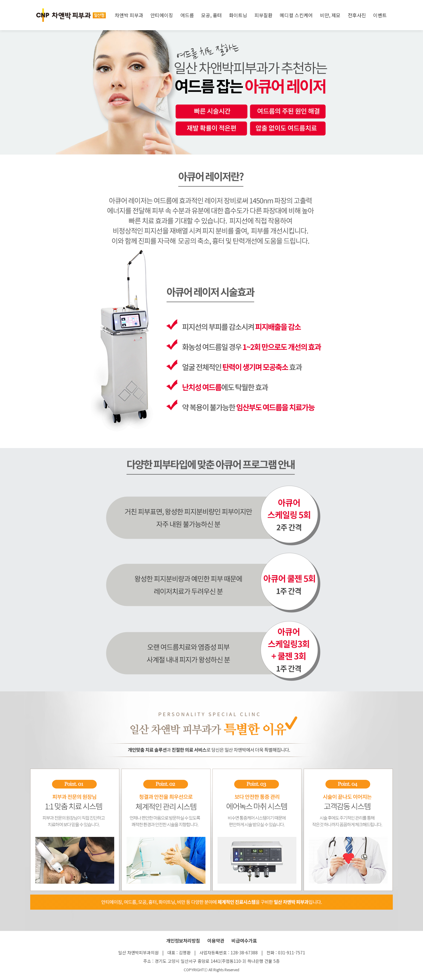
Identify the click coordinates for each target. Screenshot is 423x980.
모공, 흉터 (211, 15)
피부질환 (263, 15)
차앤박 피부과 (129, 15)
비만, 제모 (330, 15)
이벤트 (380, 15)
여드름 (187, 15)
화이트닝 (238, 15)
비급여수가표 (244, 940)
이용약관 (216, 940)
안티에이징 (162, 15)
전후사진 (357, 15)
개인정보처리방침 (183, 940)
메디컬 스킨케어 (296, 15)
